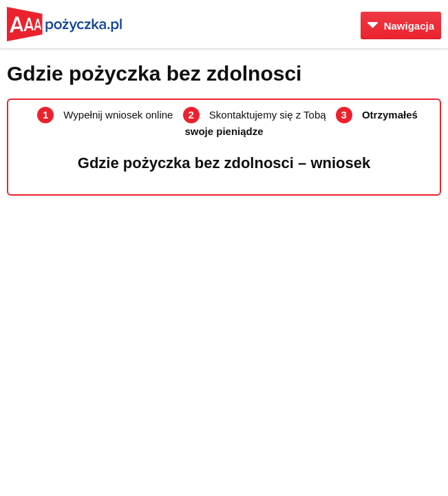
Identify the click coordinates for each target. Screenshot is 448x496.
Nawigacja (401, 26)
